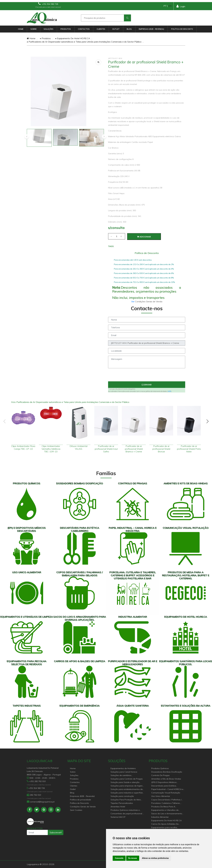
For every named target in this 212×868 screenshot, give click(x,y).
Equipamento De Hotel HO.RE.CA (73, 38)
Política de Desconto (182, 29)
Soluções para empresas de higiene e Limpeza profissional (127, 786)
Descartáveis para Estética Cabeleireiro (164, 786)
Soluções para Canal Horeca (124, 772)
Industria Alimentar (160, 817)
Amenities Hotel (118, 807)
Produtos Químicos (160, 768)
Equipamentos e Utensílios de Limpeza (165, 810)
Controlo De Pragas (160, 775)
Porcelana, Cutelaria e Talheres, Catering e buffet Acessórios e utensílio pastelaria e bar (166, 803)
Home (21, 29)
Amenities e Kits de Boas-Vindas (166, 779)
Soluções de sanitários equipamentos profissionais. (124, 776)
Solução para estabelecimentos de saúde (127, 789)
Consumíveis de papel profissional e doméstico (127, 814)
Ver (133, 301)
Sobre (33, 29)
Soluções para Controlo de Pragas (127, 779)
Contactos (84, 29)
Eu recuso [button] (133, 858)
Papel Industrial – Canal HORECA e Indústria (167, 789)
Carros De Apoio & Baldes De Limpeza (165, 824)
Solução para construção (122, 796)
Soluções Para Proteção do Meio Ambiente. (126, 800)
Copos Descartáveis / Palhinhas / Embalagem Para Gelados (166, 800)
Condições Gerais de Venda (83, 807)
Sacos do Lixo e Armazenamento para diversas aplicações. (167, 814)
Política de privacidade (81, 800)
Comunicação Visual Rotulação (166, 793)
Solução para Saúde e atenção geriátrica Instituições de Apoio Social (125, 782)
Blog (129, 29)
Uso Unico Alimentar (161, 796)
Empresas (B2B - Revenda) (151, 29)
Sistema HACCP (118, 817)
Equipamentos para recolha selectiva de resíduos (164, 828)
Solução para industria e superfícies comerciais (127, 793)
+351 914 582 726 (48, 4)
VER (169, 391)
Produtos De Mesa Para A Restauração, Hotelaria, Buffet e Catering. (166, 807)
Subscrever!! (56, 832)
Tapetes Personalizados (122, 803)
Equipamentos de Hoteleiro (123, 768)
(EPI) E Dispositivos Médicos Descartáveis (164, 782)
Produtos (66, 29)
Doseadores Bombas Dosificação (167, 772)
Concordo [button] (119, 858)
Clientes (101, 29)
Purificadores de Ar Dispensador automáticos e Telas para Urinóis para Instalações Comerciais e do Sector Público (84, 42)
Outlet (116, 29)
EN (170, 6)
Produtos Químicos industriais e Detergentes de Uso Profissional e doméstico (126, 810)
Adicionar (144, 237)
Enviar (147, 385)
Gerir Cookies (76, 810)
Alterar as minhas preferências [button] (155, 858)
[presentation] (27, 136)
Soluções (48, 29)
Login (181, 6)
